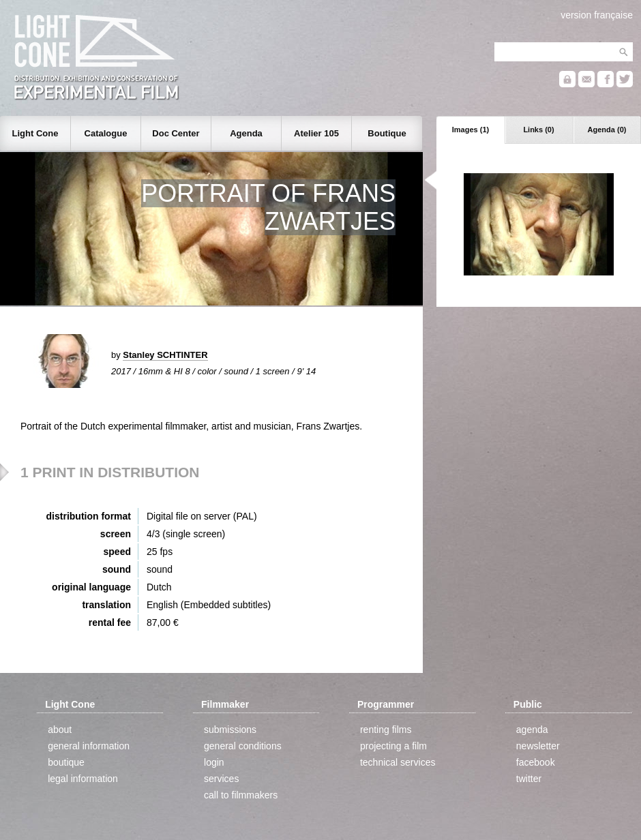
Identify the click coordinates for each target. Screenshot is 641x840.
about (60, 730)
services (221, 779)
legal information (83, 779)
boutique (66, 762)
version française (597, 15)
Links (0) (538, 130)
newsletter (538, 746)
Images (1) (471, 130)
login (214, 762)
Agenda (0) (607, 130)
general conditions (243, 746)
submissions (230, 730)
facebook (536, 762)
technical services (398, 762)
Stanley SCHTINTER (165, 355)
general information (89, 746)
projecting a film (393, 746)
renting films (386, 730)
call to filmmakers (241, 795)
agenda (532, 730)
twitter (529, 779)
